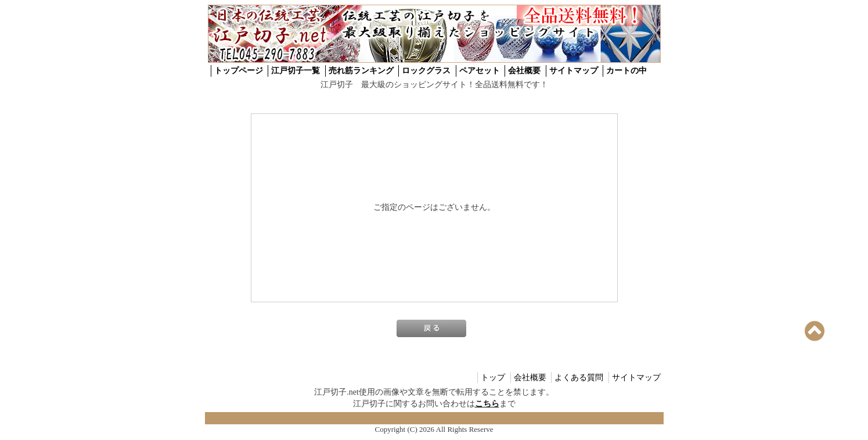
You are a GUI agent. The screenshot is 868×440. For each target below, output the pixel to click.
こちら (487, 403)
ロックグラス (426, 71)
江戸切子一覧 (296, 71)
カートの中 (626, 71)
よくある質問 (579, 378)
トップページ (239, 71)
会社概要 (524, 71)
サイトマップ (574, 71)
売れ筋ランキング (361, 71)
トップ (493, 378)
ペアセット (480, 71)
